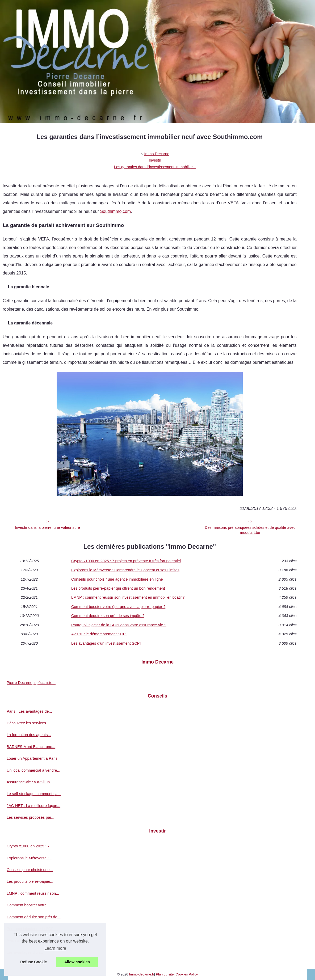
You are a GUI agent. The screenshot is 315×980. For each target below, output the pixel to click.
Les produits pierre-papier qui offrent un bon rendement (118, 588)
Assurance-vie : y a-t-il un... (30, 782)
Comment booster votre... (28, 905)
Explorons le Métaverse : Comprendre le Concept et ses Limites (125, 570)
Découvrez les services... (28, 723)
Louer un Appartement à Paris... (34, 758)
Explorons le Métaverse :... (29, 858)
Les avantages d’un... (25, 952)
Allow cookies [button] (77, 962)
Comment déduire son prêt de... (33, 917)
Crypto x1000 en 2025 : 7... (30, 846)
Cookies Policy (187, 974)
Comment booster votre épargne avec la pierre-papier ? (118, 607)
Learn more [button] (55, 948)
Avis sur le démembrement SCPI (99, 634)
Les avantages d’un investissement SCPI (106, 643)
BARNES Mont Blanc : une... (31, 747)
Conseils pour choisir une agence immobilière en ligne (117, 579)
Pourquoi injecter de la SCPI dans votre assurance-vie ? (119, 625)
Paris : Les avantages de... (29, 711)
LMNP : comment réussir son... (33, 893)
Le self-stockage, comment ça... (34, 794)
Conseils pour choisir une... (30, 870)
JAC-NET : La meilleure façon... (33, 806)
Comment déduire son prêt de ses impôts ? (108, 616)
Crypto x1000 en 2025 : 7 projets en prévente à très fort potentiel (126, 561)
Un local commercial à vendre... (33, 770)
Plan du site (165, 974)
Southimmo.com (115, 211)
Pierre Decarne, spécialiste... (31, 683)
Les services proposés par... (30, 817)
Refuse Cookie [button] (33, 962)
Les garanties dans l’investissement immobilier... (155, 167)
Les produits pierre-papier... (30, 881)
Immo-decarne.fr (142, 974)
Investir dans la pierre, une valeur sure (47, 527)
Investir (155, 160)
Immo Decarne (157, 154)
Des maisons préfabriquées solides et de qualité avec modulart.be (250, 530)
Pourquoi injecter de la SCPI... (32, 929)
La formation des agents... (29, 735)
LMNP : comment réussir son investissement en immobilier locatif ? (128, 597)
